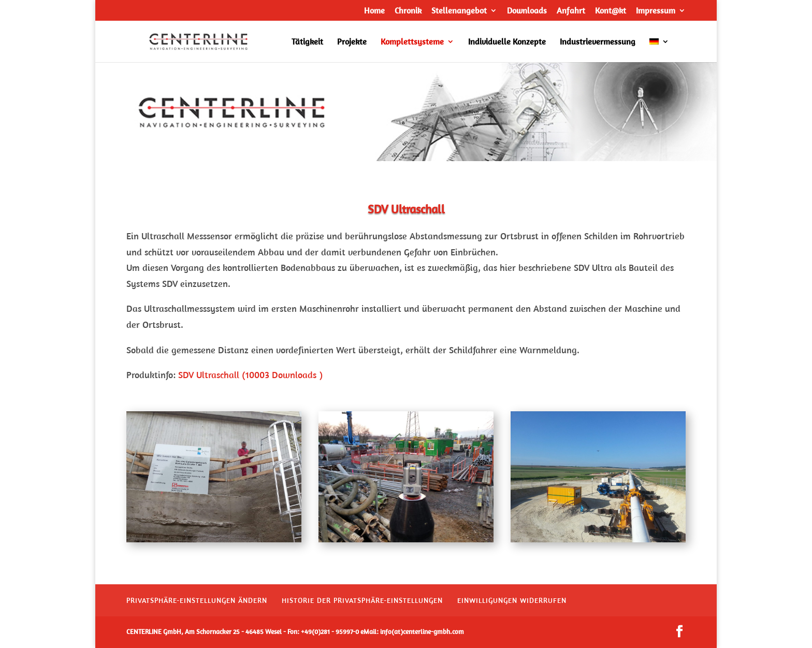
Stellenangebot (459, 11)
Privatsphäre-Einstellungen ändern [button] (197, 600)
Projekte (352, 42)
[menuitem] (659, 50)
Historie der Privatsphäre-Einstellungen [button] (362, 600)
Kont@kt (611, 11)
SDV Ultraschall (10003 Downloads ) (250, 375)
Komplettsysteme (412, 42)
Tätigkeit (307, 42)
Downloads (527, 11)
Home (374, 11)
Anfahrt (571, 11)
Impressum (656, 11)
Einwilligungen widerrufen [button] (512, 600)
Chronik (408, 11)
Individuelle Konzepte (507, 42)
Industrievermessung (598, 42)
